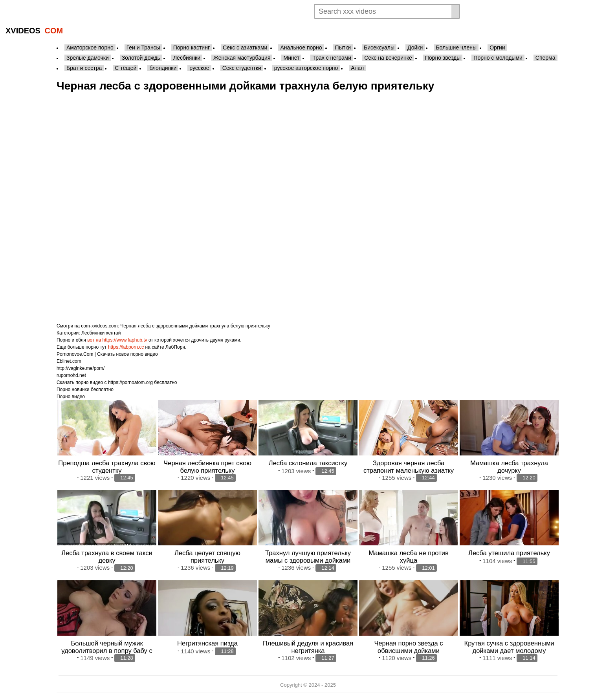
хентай (114, 333)
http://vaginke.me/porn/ (81, 368)
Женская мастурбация (242, 58)
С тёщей (126, 68)
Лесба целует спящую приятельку (207, 557)
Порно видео (71, 397)
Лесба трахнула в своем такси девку (107, 557)
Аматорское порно (90, 48)
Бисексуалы (379, 48)
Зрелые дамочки (88, 58)
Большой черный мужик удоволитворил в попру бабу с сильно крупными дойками (107, 651)
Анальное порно (301, 48)
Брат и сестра (84, 68)
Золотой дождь (141, 58)
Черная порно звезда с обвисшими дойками (408, 647)
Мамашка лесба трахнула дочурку (509, 467)
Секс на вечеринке (388, 58)
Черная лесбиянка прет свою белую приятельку (207, 467)
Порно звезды (443, 58)
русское (199, 68)
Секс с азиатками (245, 48)
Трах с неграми (332, 58)
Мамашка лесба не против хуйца (408, 557)
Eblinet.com (69, 361)
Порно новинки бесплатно (85, 389)
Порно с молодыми (498, 58)
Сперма (545, 58)
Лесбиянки (187, 58)
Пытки (343, 48)
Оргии (497, 48)
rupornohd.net (71, 375)
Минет (291, 58)
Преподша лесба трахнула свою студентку (107, 467)
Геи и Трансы (143, 48)
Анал (357, 68)
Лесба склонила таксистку (308, 463)
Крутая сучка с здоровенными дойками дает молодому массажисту (509, 651)
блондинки (163, 68)
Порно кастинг (192, 48)
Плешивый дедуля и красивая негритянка (308, 647)
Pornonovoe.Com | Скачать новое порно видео (107, 354)
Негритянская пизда (207, 643)
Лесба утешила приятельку (509, 553)
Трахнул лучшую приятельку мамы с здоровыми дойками (308, 557)
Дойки (415, 48)
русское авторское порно (306, 68)
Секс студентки (242, 68)
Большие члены (456, 48)
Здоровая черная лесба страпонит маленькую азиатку (409, 467)
